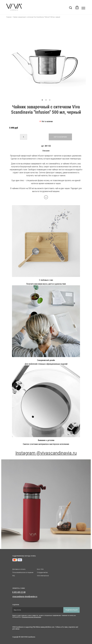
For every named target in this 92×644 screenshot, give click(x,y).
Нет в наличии (60, 137)
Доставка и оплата (19, 569)
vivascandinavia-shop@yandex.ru (25, 597)
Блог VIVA (40, 569)
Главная (9, 17)
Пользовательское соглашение (23, 572)
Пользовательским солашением (31, 617)
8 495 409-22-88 (19, 592)
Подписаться (71, 610)
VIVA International (43, 576)
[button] (42, 100)
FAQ (14, 576)
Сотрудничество (42, 572)
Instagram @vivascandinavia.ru (46, 453)
